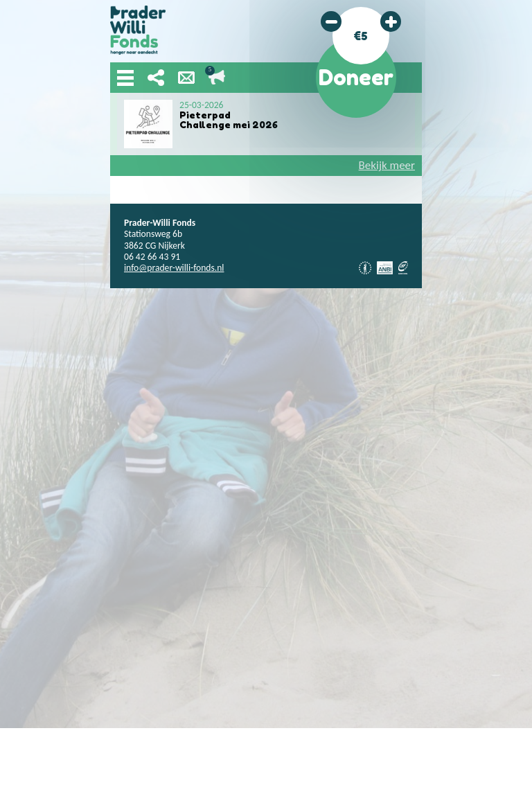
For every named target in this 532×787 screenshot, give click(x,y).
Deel (156, 78)
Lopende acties (217, 78)
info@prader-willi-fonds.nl (174, 268)
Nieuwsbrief (186, 78)
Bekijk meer (387, 165)
